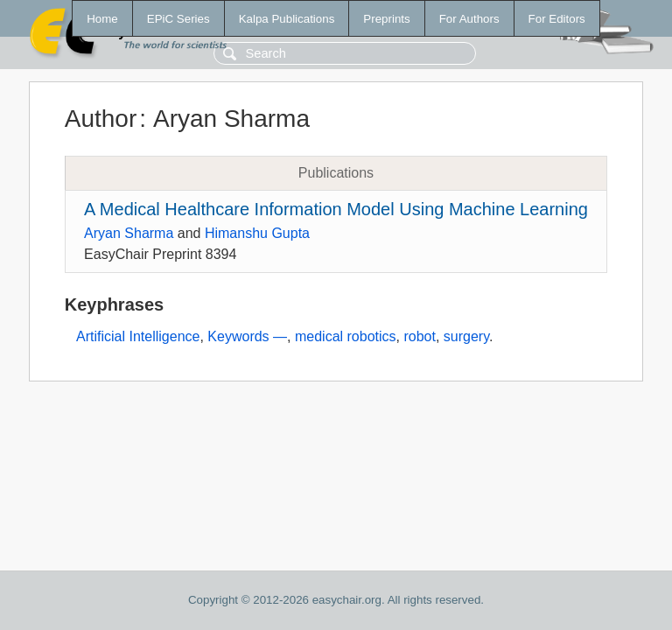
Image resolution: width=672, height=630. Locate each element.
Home (102, 19)
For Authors (469, 19)
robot (419, 336)
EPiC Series (178, 19)
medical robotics (346, 336)
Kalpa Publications (287, 19)
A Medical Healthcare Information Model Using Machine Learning (336, 209)
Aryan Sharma (129, 233)
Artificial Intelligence (138, 336)
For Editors (557, 19)
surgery (466, 336)
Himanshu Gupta (257, 233)
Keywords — (247, 336)
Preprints (386, 19)
